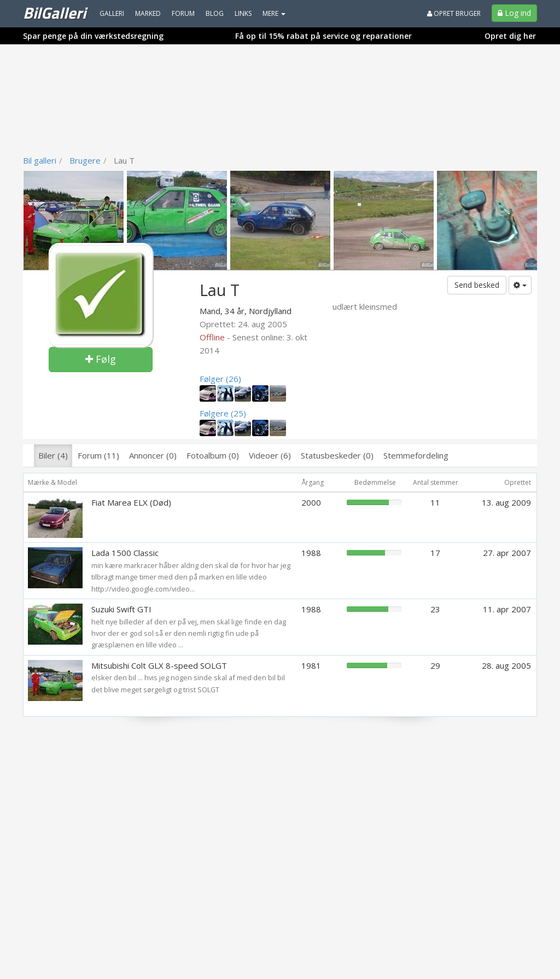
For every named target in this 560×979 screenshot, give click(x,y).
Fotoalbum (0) (213, 455)
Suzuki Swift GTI (121, 609)
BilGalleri (54, 13)
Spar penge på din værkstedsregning (93, 36)
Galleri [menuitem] (112, 13)
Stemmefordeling (416, 455)
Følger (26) (220, 379)
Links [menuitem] (243, 13)
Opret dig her (510, 36)
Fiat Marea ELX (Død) (131, 502)
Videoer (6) (270, 455)
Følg (101, 359)
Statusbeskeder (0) (337, 455)
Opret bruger (454, 13)
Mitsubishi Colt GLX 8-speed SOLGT (159, 665)
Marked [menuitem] (148, 13)
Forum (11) (98, 455)
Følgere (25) (223, 413)
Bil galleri (40, 160)
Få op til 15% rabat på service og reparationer (323, 36)
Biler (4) (53, 455)
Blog (215, 13)
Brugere (85, 160)
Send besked (477, 285)
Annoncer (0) (153, 455)
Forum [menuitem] (183, 13)
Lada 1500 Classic (125, 553)
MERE (274, 13)
